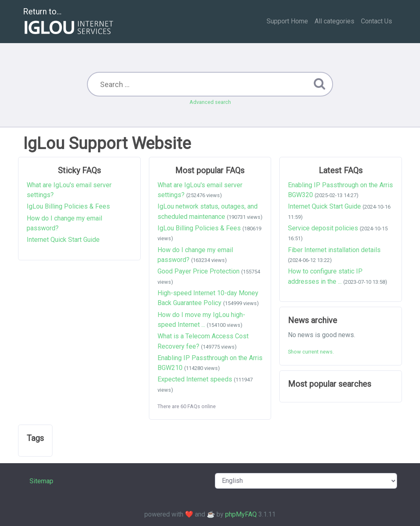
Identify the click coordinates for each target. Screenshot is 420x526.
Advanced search (210, 102)
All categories (334, 21)
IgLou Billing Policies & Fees (68, 206)
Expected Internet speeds (195, 379)
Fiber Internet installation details (334, 250)
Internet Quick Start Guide (63, 240)
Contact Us (377, 21)
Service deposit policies (323, 228)
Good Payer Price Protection (199, 271)
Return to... (69, 22)
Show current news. (311, 352)
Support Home (287, 21)
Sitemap (41, 481)
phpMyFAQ (241, 514)
